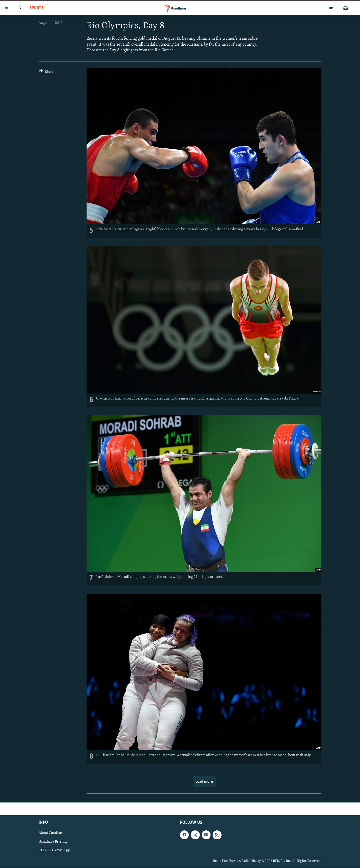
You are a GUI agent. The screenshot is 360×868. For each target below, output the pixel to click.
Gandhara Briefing (53, 842)
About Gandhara (52, 833)
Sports (37, 8)
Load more (204, 782)
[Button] (46, 73)
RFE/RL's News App (54, 851)
